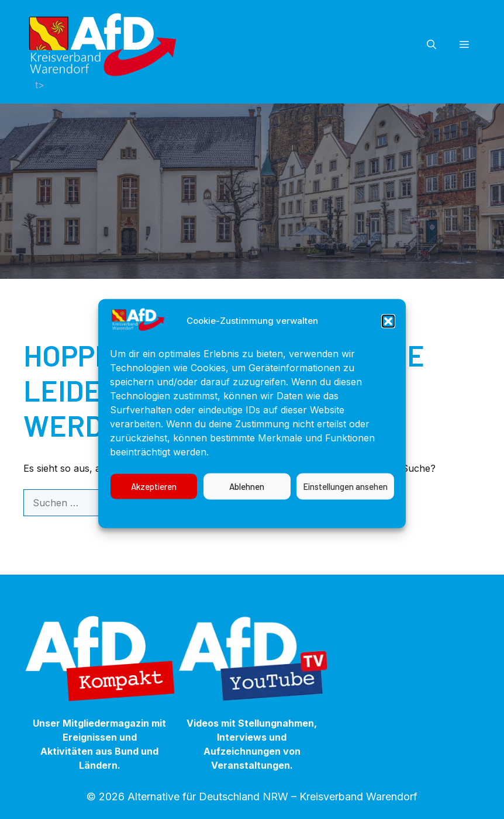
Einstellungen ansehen (345, 495)
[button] (388, 330)
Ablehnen (247, 495)
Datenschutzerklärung (264, 521)
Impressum (345, 521)
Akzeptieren (154, 495)
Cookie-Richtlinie (172, 521)
